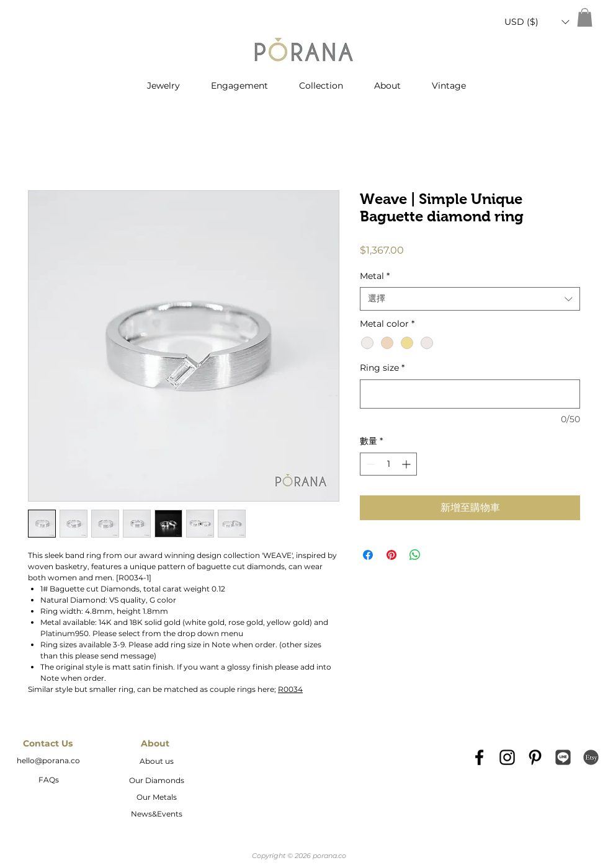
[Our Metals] (156, 798)
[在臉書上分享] (368, 555)
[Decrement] (369, 464)
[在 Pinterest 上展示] (391, 555)
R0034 (290, 689)
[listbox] (537, 22)
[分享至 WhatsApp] (415, 555)
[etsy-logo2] (591, 757)
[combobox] (470, 299)
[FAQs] (48, 781)
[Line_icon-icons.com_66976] (563, 757)
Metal (375, 276)
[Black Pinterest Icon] (535, 757)
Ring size (382, 368)
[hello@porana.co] (48, 761)
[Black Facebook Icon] (479, 757)
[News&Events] (156, 815)
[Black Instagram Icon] (507, 757)
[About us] (156, 762)
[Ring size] (470, 394)
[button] (537, 22)
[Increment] (407, 464)
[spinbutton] (388, 464)
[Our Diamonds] (156, 781)
